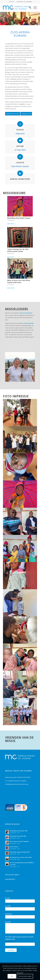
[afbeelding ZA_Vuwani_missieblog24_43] (20, 712)
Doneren (12, 2)
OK (12, 976)
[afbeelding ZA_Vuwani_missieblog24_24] (20, 603)
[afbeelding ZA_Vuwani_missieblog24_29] (20, 521)
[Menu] (34, 8)
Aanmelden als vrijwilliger (24, 2)
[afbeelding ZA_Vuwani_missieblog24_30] (20, 657)
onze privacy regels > (12, 875)
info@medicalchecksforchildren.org (17, 784)
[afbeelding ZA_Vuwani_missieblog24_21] (20, 467)
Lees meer (12, 224)
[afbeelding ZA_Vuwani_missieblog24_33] (20, 684)
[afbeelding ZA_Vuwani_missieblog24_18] (20, 440)
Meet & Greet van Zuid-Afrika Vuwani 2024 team (19, 281)
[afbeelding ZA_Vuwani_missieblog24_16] (20, 413)
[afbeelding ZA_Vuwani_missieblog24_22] (20, 494)
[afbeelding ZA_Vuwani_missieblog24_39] (20, 630)
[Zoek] (29, 8)
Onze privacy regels (25, 976)
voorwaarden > (10, 879)
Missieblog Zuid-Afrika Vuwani (19, 218)
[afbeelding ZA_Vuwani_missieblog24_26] (20, 576)
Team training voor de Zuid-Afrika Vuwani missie (18, 250)
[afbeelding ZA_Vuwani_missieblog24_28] (20, 548)
